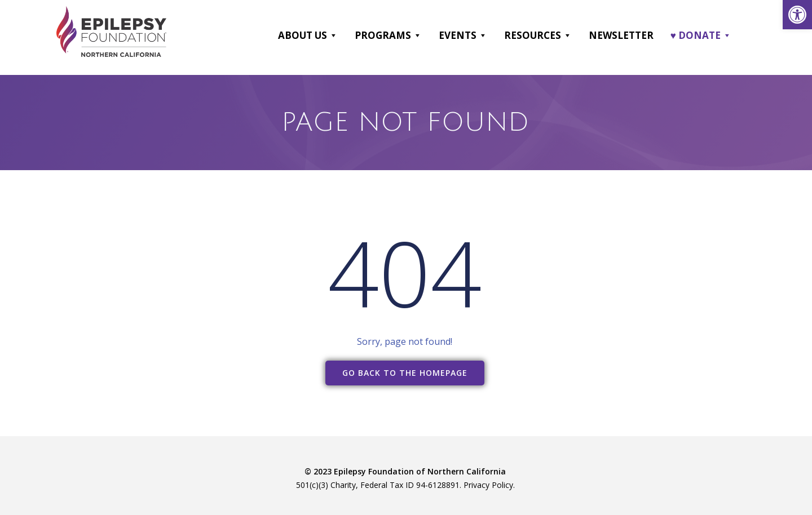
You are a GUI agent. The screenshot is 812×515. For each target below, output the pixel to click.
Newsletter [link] (621, 35)
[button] (333, 35)
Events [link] (463, 35)
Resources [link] (538, 35)
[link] (797, 15)
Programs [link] (388, 35)
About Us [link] (308, 35)
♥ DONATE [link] (701, 35)
